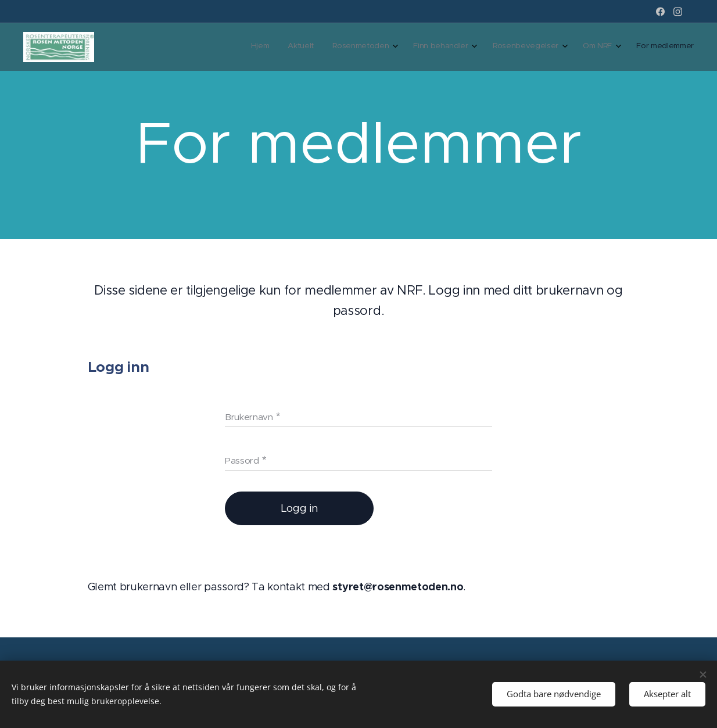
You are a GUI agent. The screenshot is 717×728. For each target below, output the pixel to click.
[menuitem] (562, 47)
